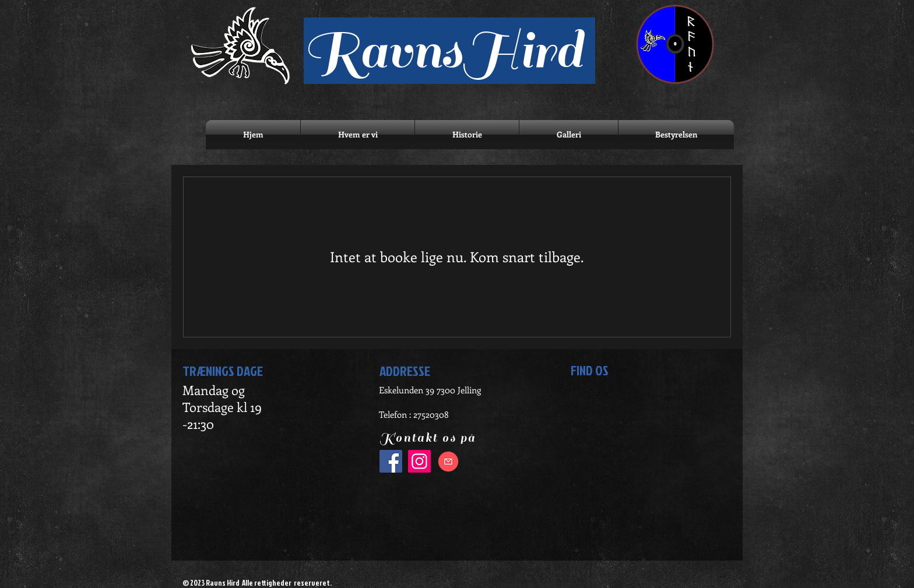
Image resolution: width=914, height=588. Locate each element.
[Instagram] (419, 461)
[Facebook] (391, 461)
